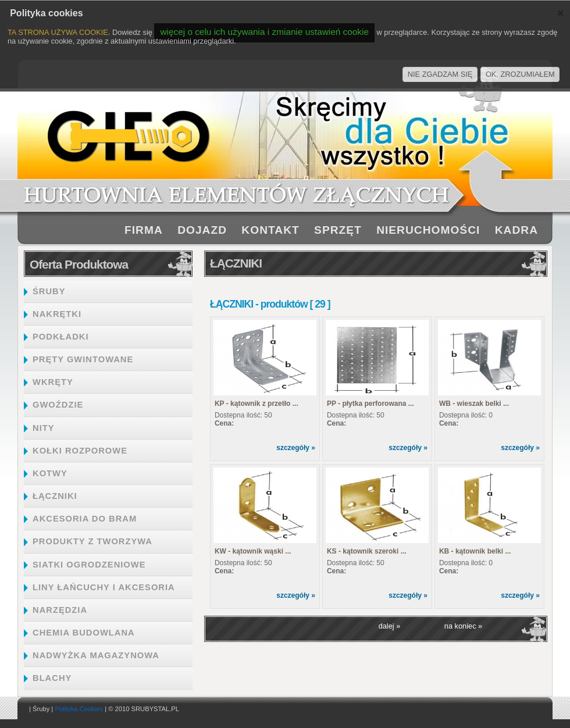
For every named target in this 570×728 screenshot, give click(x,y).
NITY (44, 428)
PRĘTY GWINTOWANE (83, 359)
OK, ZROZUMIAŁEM (520, 74)
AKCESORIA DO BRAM (85, 519)
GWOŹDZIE (58, 405)
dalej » (390, 626)
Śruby (41, 709)
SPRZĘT (338, 230)
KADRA (516, 230)
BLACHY (52, 678)
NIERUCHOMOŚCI (428, 230)
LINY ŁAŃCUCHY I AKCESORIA (104, 587)
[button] (560, 13)
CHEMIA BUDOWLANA (84, 633)
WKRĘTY (53, 382)
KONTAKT (270, 230)
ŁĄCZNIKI (55, 496)
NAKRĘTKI (57, 314)
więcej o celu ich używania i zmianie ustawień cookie (264, 32)
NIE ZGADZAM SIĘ (440, 74)
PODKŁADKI (61, 337)
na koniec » (463, 626)
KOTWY (50, 473)
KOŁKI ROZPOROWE (80, 451)
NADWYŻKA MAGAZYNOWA (96, 655)
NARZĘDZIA (60, 610)
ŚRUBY (49, 291)
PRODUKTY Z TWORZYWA (92, 541)
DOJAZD (202, 230)
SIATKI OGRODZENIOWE (89, 565)
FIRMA (144, 230)
